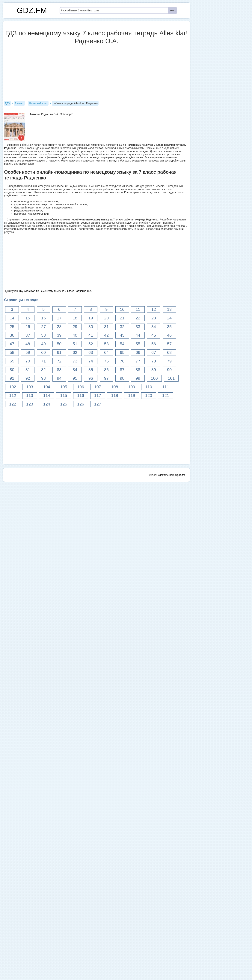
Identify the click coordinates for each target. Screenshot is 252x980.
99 (138, 378)
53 (106, 344)
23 (154, 318)
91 (12, 378)
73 (75, 361)
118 (115, 395)
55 (138, 344)
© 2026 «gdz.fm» (159, 973)
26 (28, 327)
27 (43, 327)
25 (12, 327)
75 (106, 361)
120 (149, 395)
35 (169, 327)
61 (59, 352)
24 (169, 318)
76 (122, 361)
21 (122, 318)
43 (122, 335)
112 (13, 395)
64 (106, 352)
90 (169, 370)
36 (12, 335)
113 (30, 395)
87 (122, 370)
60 (43, 352)
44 (138, 335)
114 (47, 395)
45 (154, 335)
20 (106, 318)
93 (43, 378)
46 (169, 335)
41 (91, 335)
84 (75, 370)
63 (91, 352)
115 (64, 395)
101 (171, 378)
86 (106, 370)
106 (81, 387)
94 (59, 378)
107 (98, 387)
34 (154, 327)
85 (91, 370)
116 (81, 395)
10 (122, 309)
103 (30, 387)
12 (154, 309)
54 (122, 344)
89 (154, 370)
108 (115, 387)
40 (75, 335)
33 (138, 327)
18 (75, 318)
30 (91, 327)
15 (28, 318)
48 (28, 344)
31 (106, 327)
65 (122, 352)
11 (138, 309)
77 (138, 361)
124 (47, 404)
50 (59, 344)
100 (154, 378)
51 (75, 344)
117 (98, 395)
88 (138, 370)
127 (98, 404)
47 (12, 344)
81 (28, 370)
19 (91, 318)
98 (122, 378)
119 (132, 395)
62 (75, 352)
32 (122, 327)
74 (91, 361)
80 (12, 370)
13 (169, 309)
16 (43, 318)
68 (169, 352)
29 (75, 327)
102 (13, 387)
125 (64, 404)
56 (154, 344)
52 (91, 344)
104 (47, 387)
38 (43, 335)
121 (166, 395)
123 (30, 404)
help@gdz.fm (177, 973)
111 (166, 387)
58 (12, 352)
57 (169, 344)
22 (138, 318)
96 (91, 378)
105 (64, 387)
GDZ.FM (32, 10)
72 (59, 361)
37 (28, 335)
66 (138, 352)
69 (12, 361)
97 (106, 378)
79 (169, 361)
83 (59, 370)
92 (28, 378)
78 (154, 361)
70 (28, 361)
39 (59, 335)
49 (43, 344)
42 (106, 335)
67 (154, 352)
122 (13, 404)
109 (132, 387)
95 (75, 378)
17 (59, 318)
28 (59, 327)
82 (43, 370)
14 (12, 318)
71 (43, 361)
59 (28, 352)
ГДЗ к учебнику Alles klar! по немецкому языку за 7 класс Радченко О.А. (49, 291)
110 (149, 387)
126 (81, 404)
